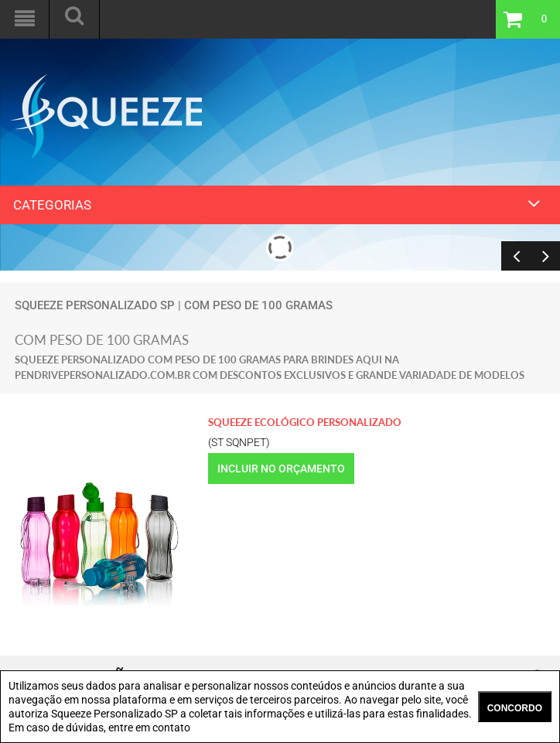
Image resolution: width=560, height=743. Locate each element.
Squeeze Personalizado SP (95, 305)
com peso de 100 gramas (258, 305)
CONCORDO (515, 708)
